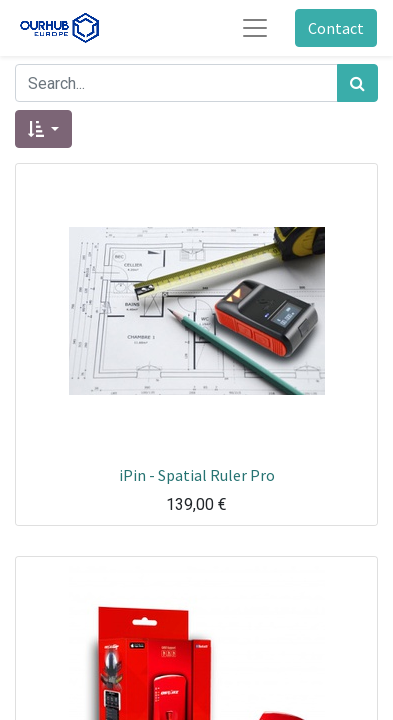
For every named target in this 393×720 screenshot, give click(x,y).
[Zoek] (357, 83)
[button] (43, 129)
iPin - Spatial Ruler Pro (197, 475)
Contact (336, 28)
